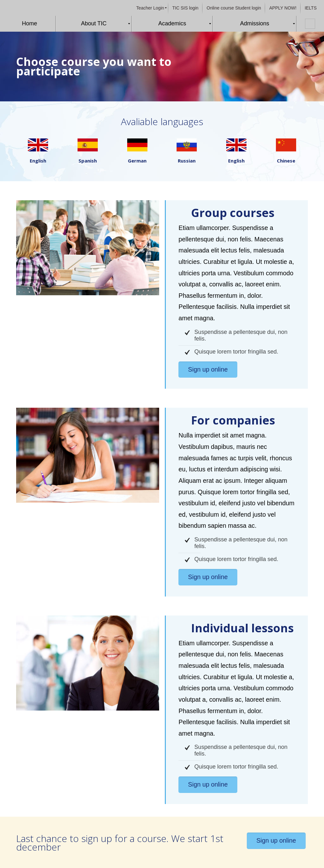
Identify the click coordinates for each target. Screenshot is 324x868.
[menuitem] (150, 8)
